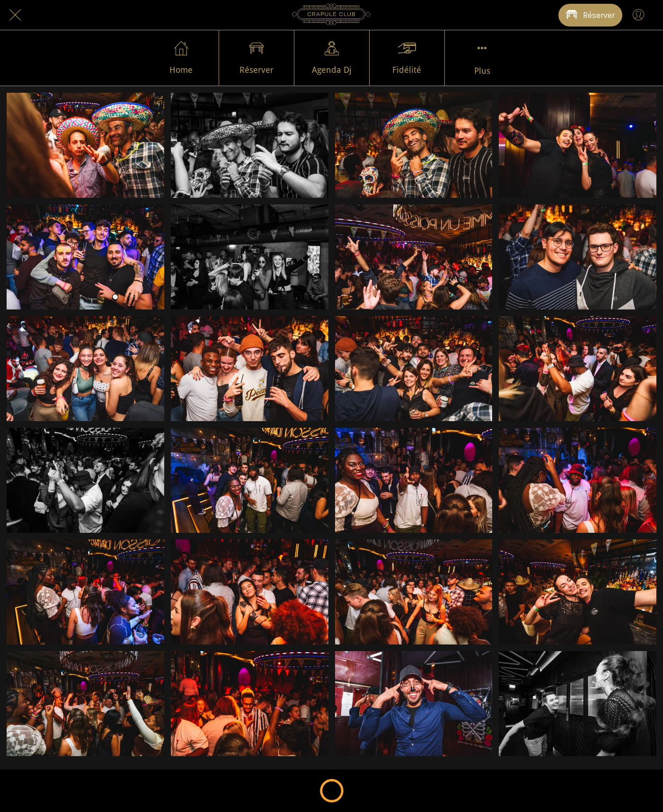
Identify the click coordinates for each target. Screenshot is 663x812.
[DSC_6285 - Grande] (578, 145)
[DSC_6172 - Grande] (250, 480)
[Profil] (638, 15)
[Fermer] (15, 15)
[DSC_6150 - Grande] (414, 592)
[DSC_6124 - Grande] (250, 704)
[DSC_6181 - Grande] (578, 369)
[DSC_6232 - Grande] (414, 257)
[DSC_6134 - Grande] (85, 704)
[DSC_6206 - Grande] (85, 369)
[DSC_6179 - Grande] (85, 480)
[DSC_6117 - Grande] (578, 704)
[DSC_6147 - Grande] (578, 592)
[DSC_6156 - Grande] (250, 592)
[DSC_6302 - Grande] (250, 145)
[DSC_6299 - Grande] (414, 145)
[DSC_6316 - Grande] (85, 145)
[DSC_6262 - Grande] (85, 257)
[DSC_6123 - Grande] (414, 704)
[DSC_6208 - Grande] (578, 257)
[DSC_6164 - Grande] (578, 480)
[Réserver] (590, 15)
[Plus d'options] (482, 58)
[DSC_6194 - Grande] (414, 369)
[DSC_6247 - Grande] (250, 257)
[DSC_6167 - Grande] (414, 480)
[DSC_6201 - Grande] (250, 369)
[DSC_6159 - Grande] (85, 592)
